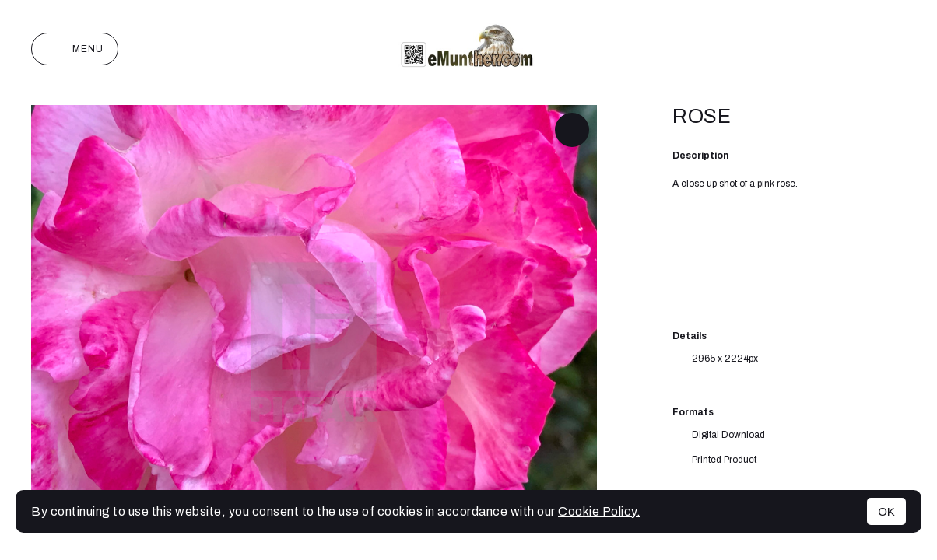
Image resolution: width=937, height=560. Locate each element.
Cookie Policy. (599, 511)
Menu (75, 49)
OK (886, 511)
